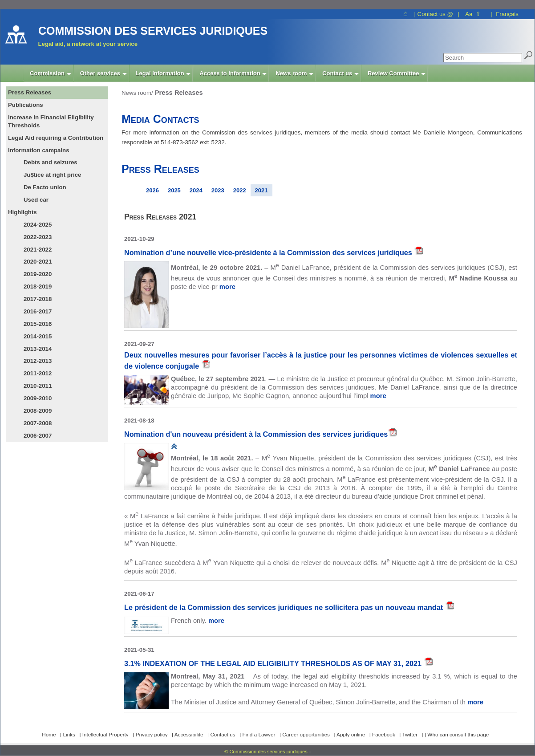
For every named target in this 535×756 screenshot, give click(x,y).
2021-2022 (38, 250)
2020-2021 (38, 262)
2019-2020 (38, 274)
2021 (261, 190)
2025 (174, 190)
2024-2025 (38, 225)
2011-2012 (38, 373)
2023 (218, 190)
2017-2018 (38, 299)
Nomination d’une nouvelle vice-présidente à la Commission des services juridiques (269, 252)
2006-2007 (38, 436)
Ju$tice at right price (52, 175)
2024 (196, 190)
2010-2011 (38, 386)
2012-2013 (38, 361)
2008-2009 (38, 411)
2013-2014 (38, 349)
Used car (36, 200)
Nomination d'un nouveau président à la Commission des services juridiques (256, 434)
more (227, 287)
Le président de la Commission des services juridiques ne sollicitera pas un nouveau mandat (285, 607)
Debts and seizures (51, 162)
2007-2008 (38, 423)
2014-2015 (38, 336)
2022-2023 (38, 237)
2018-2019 (38, 287)
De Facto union (45, 187)
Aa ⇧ (473, 14)
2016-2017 (38, 311)
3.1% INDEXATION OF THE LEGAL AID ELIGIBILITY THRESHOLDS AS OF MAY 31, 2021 (274, 663)
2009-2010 (38, 398)
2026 (152, 190)
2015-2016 (38, 324)
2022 (240, 190)
